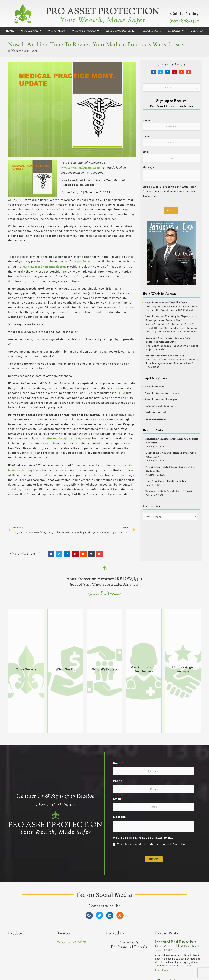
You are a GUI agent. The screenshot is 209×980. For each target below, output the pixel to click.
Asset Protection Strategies (161, 401)
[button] (51, 554)
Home (10, 31)
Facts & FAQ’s (152, 31)
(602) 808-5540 (184, 21)
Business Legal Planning (159, 407)
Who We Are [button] (31, 31)
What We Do (57, 31)
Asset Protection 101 (121, 31)
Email (147, 153)
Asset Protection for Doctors (162, 394)
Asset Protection (155, 388)
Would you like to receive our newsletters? (169, 188)
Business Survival (155, 414)
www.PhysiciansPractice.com (81, 168)
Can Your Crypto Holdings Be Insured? (169, 483)
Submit (172, 212)
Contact (197, 31)
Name (147, 121)
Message (148, 169)
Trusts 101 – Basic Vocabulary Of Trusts (169, 493)
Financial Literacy (155, 420)
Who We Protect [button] (86, 31)
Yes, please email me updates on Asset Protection (152, 916)
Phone (147, 137)
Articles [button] (176, 31)
